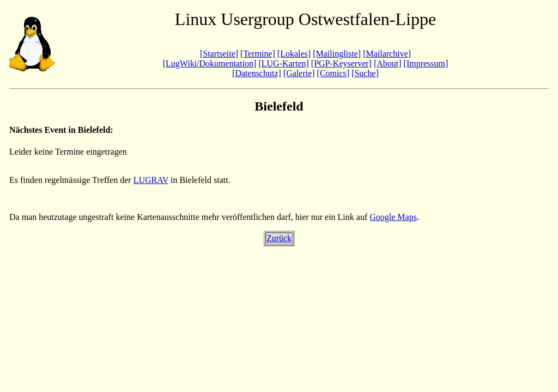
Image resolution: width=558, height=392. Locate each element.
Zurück (279, 238)
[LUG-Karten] (283, 63)
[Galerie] (299, 73)
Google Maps (393, 217)
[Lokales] (294, 54)
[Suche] (365, 73)
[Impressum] (426, 63)
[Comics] (333, 73)
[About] (388, 63)
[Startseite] (219, 54)
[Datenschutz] (257, 73)
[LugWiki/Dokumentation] (210, 63)
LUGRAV (151, 180)
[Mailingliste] (337, 54)
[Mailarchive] (387, 54)
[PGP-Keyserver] (341, 63)
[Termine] (258, 54)
